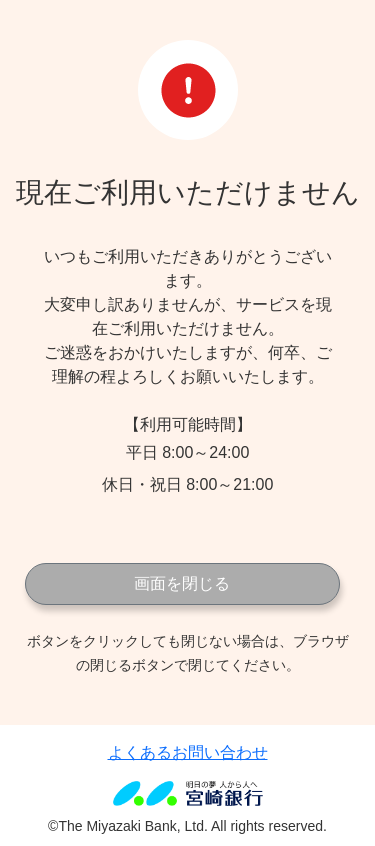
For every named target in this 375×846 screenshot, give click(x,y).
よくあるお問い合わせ (188, 752)
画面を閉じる (182, 583)
